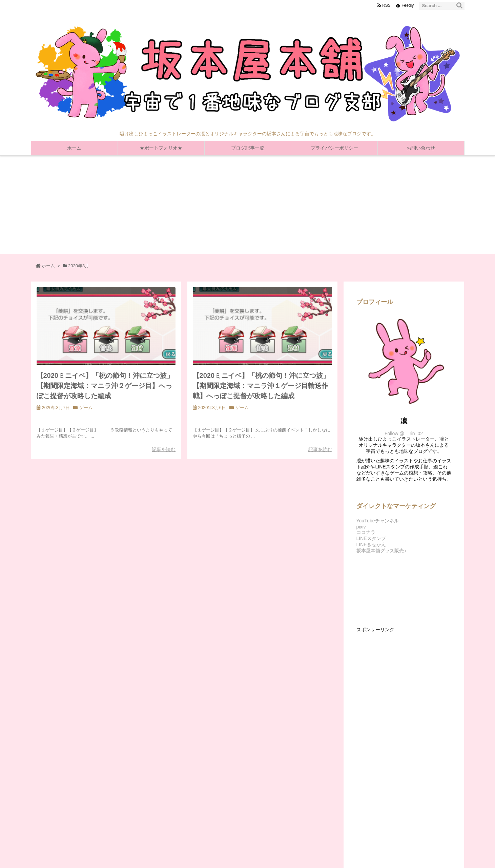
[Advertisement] (248, 207)
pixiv (361, 527)
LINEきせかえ (371, 544)
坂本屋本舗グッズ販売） (383, 551)
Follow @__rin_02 (404, 433)
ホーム (48, 266)
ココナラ (366, 532)
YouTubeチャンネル (378, 521)
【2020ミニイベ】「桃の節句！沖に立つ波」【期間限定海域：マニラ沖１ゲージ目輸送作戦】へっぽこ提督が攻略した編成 (261, 386)
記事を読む (164, 449)
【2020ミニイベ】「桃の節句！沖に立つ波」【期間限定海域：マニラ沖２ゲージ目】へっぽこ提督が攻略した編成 (105, 386)
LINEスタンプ (371, 538)
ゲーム (86, 408)
